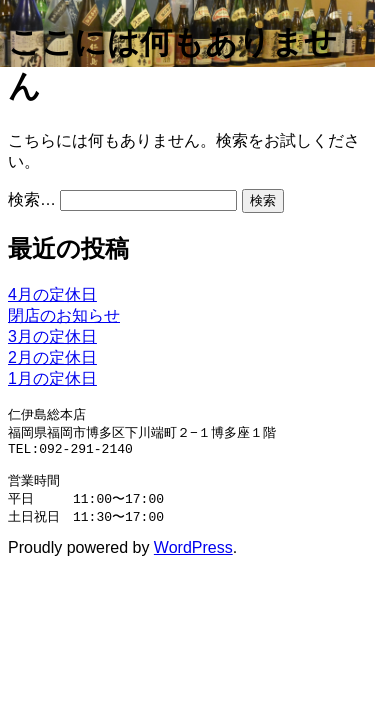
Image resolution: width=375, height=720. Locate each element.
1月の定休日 (52, 378)
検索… (32, 199)
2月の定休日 (52, 357)
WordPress (193, 558)
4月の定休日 (52, 294)
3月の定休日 (52, 336)
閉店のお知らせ (64, 315)
